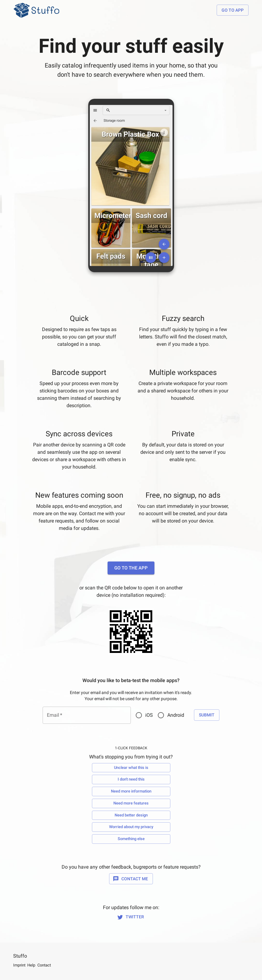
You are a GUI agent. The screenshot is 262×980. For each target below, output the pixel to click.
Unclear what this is (131, 768)
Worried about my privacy (131, 827)
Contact (44, 965)
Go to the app (131, 568)
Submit (207, 715)
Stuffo (20, 956)
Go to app (233, 10)
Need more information (131, 791)
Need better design (131, 815)
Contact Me (131, 879)
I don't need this (131, 779)
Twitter (131, 917)
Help (31, 965)
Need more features (131, 803)
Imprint (19, 965)
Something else (131, 839)
